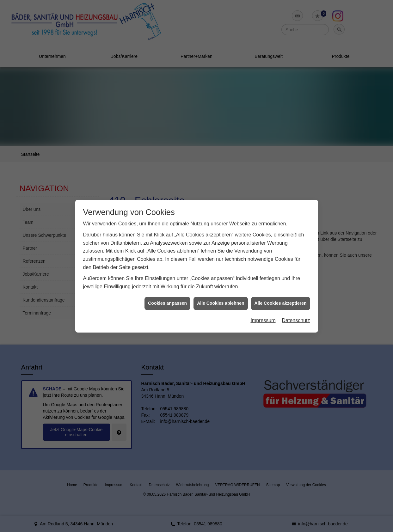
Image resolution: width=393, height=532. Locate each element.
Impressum (263, 312)
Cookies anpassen (167, 295)
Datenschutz (296, 312)
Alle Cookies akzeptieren (281, 295)
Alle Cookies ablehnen (221, 295)
